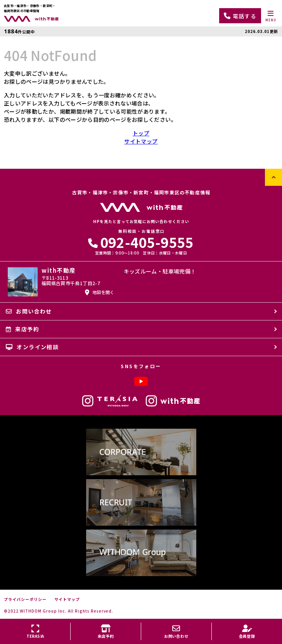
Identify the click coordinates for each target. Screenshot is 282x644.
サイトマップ (141, 141)
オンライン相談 (32, 347)
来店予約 (22, 329)
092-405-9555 (141, 242)
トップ (141, 133)
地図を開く (100, 292)
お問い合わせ (29, 311)
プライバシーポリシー (25, 599)
